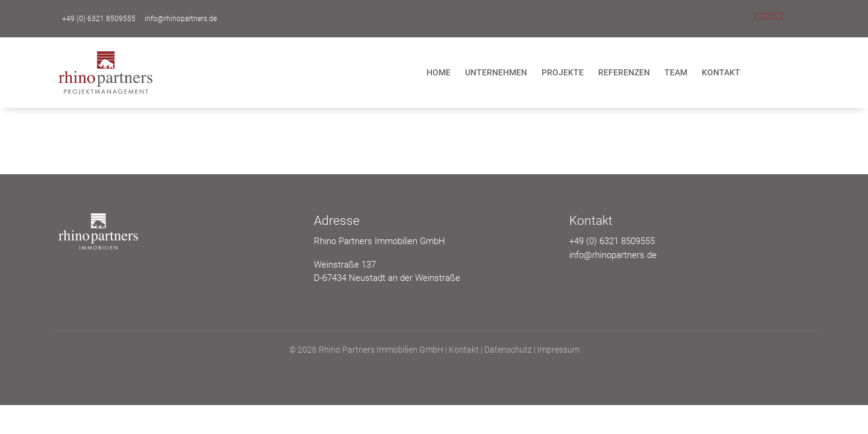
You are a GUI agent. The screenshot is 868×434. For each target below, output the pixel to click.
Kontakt (721, 72)
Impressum (558, 350)
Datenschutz (508, 350)
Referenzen (624, 72)
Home (439, 72)
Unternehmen (496, 72)
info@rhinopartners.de (181, 19)
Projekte (563, 72)
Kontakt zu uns (768, 16)
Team (676, 72)
